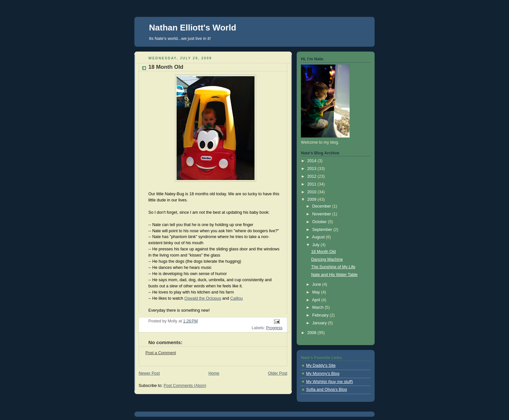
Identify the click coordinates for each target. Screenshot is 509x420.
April (317, 300)
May (317, 292)
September (323, 230)
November (322, 214)
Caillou (236, 298)
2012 (313, 176)
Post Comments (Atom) (185, 386)
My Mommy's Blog (323, 374)
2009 (313, 199)
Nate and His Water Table (335, 275)
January (320, 323)
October (320, 222)
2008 (313, 333)
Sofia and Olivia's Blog (327, 390)
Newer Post (149, 373)
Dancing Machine (327, 259)
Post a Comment (161, 353)
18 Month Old (324, 252)
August (319, 237)
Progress (274, 328)
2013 (313, 169)
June (317, 284)
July (317, 245)
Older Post (278, 373)
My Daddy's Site (321, 366)
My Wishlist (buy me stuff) (329, 382)
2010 (313, 192)
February (321, 315)
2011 (313, 184)
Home (214, 373)
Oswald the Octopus (203, 298)
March (319, 307)
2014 (313, 161)
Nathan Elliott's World (193, 28)
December (322, 206)
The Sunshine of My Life (333, 267)
